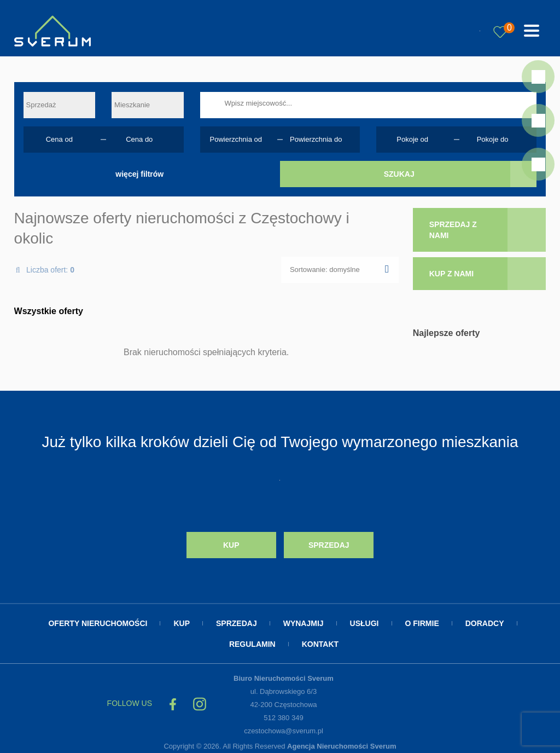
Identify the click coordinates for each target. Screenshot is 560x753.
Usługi (364, 619)
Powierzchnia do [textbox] (316, 139)
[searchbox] (382, 103)
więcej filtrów (139, 174)
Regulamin (252, 640)
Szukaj (399, 174)
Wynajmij (304, 619)
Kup (231, 543)
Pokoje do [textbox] (493, 139)
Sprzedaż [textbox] (41, 105)
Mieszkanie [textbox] (132, 105)
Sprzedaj (329, 543)
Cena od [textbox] (59, 139)
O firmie (422, 619)
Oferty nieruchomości (98, 619)
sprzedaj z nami (453, 230)
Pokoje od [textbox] (412, 139)
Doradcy (485, 619)
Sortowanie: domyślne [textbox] (325, 270)
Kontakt (320, 640)
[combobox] (59, 105)
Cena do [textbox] (139, 139)
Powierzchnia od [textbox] (236, 139)
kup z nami (451, 274)
